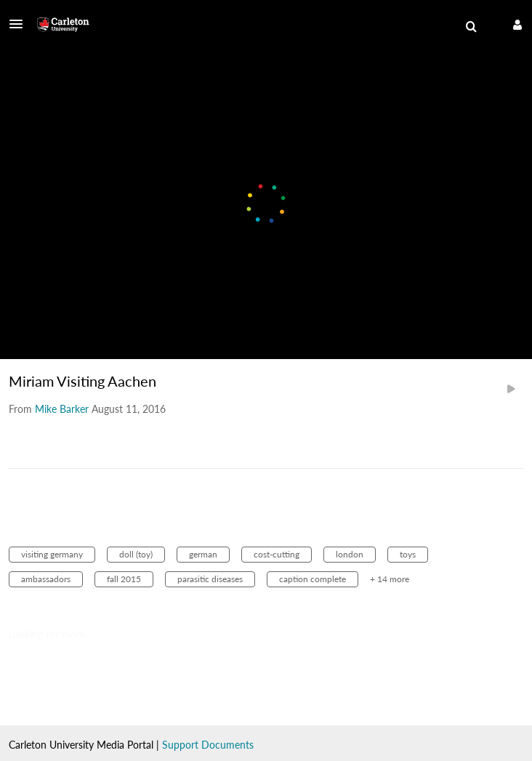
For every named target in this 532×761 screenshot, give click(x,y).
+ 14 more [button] (390, 579)
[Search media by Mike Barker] (62, 409)
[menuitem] (471, 27)
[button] (20, 24)
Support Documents (208, 745)
